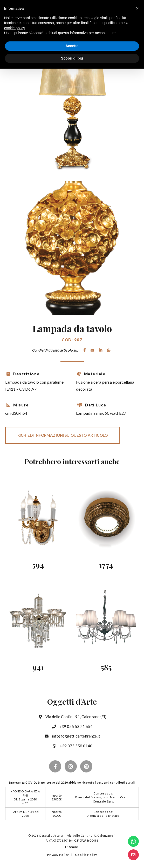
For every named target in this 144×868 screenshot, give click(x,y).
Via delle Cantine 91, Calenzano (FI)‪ (72, 717)
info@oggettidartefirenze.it (72, 736)
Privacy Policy (58, 855)
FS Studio (72, 847)
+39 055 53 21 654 (72, 726)
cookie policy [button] (14, 28)
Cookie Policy (86, 855)
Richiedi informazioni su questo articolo (63, 435)
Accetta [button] (72, 46)
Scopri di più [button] (72, 58)
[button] (137, 8)
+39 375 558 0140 (72, 746)
